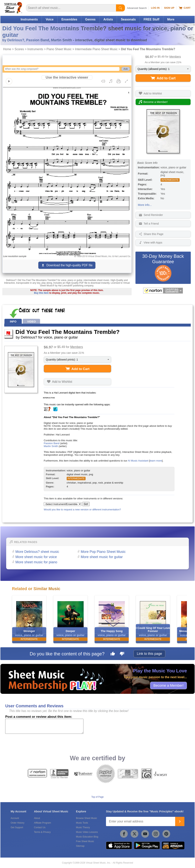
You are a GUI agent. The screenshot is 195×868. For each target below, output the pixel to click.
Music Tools (82, 823)
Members (175, 57)
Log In (155, 8)
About (37, 818)
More (171, 19)
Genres (90, 19)
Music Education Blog (87, 837)
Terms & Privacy (42, 832)
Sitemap (80, 846)
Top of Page (97, 797)
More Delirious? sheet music (37, 552)
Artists (108, 19)
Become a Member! (169, 685)
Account (15, 818)
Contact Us (40, 827)
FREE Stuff (151, 19)
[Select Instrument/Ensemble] (63, 504)
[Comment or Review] (44, 726)
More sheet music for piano (36, 562)
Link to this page (149, 654)
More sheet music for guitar (102, 557)
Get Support (17, 827)
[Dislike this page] (122, 654)
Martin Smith (51, 446)
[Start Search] (120, 8)
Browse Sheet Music (86, 818)
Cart (185, 8)
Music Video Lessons (87, 832)
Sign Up (169, 8)
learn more (156, 461)
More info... (145, 205)
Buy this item (41, 293)
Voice (50, 19)
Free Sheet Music (85, 841)
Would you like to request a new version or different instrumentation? (82, 510)
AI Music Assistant (138, 461)
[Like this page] (113, 654)
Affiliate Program (42, 823)
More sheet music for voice (36, 557)
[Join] (180, 821)
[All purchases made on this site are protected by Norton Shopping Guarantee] (163, 291)
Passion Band (52, 443)
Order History (17, 823)
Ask (126, 69)
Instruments (29, 19)
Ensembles (69, 19)
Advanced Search (137, 8)
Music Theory (83, 827)
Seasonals (128, 19)
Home (7, 49)
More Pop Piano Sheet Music (103, 552)
